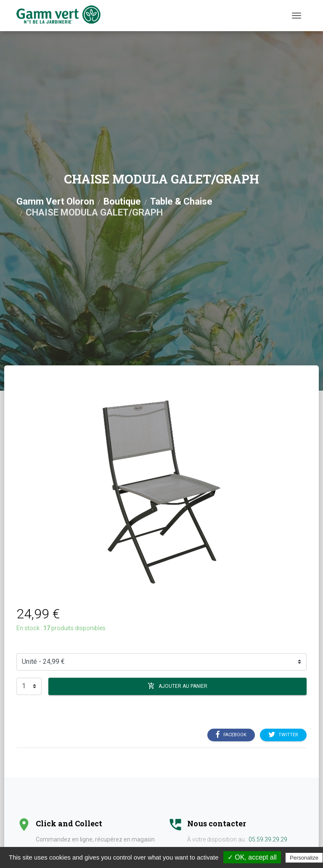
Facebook (231, 735)
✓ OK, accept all (252, 857)
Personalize (304, 858)
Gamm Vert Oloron (55, 201)
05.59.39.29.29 (268, 839)
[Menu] (297, 16)
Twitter (283, 735)
